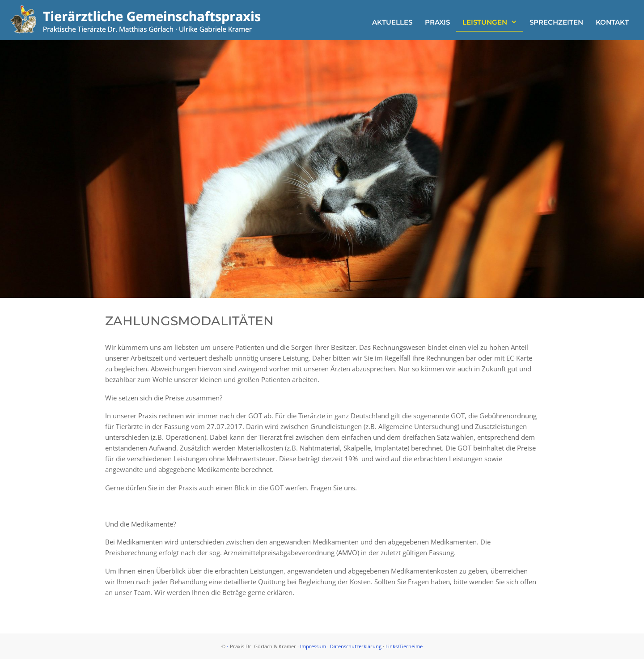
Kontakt (612, 22)
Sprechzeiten (556, 22)
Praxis (437, 22)
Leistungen (493, 22)
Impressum (313, 646)
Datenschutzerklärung (356, 646)
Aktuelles (392, 22)
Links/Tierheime (404, 646)
